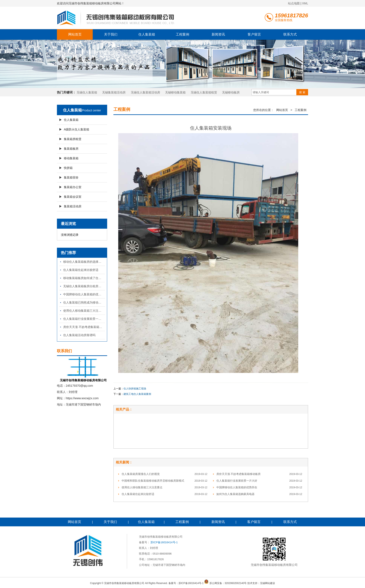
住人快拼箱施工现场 (135, 389)
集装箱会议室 (73, 197)
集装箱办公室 (73, 187)
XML (305, 3)
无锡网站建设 (267, 583)
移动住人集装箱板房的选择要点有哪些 (84, 262)
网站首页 (75, 34)
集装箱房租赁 (73, 139)
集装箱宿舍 (71, 177)
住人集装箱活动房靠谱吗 (79, 335)
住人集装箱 (147, 34)
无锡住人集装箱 (87, 92)
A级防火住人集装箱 (76, 129)
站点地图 (294, 3)
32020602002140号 (236, 583)
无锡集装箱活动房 (114, 92)
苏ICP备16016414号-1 (164, 542)
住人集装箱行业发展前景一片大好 (84, 319)
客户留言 (254, 34)
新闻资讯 (218, 34)
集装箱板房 (71, 149)
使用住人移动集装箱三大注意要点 (84, 311)
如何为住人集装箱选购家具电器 (235, 494)
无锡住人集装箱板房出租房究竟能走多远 (84, 286)
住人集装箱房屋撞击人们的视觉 (141, 474)
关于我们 (111, 34)
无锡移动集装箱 (175, 92)
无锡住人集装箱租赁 (204, 92)
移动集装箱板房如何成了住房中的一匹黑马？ (84, 278)
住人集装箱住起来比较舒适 (81, 270)
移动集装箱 (71, 158)
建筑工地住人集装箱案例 (137, 394)
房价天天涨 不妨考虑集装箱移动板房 (84, 327)
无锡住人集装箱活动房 (145, 92)
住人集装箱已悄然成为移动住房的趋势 (84, 302)
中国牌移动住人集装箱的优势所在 (84, 294)
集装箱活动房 (73, 206)
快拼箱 (68, 168)
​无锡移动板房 (231, 92)
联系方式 (290, 34)
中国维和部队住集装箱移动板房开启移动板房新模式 (153, 481)
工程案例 (182, 34)
